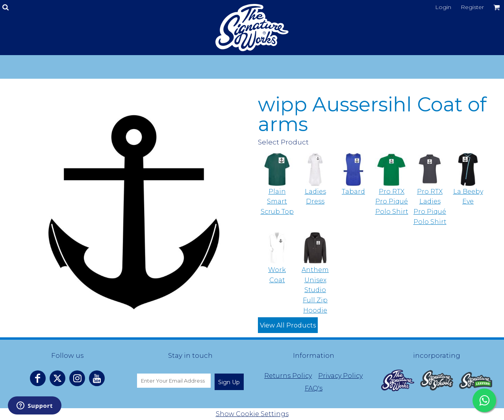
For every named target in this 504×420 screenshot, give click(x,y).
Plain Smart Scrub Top (277, 202)
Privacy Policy (340, 376)
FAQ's (314, 388)
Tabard (353, 191)
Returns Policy (288, 376)
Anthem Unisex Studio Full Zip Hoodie (315, 290)
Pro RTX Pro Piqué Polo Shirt (392, 202)
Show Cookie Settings (252, 414)
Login (443, 7)
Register (472, 7)
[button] (398, 380)
